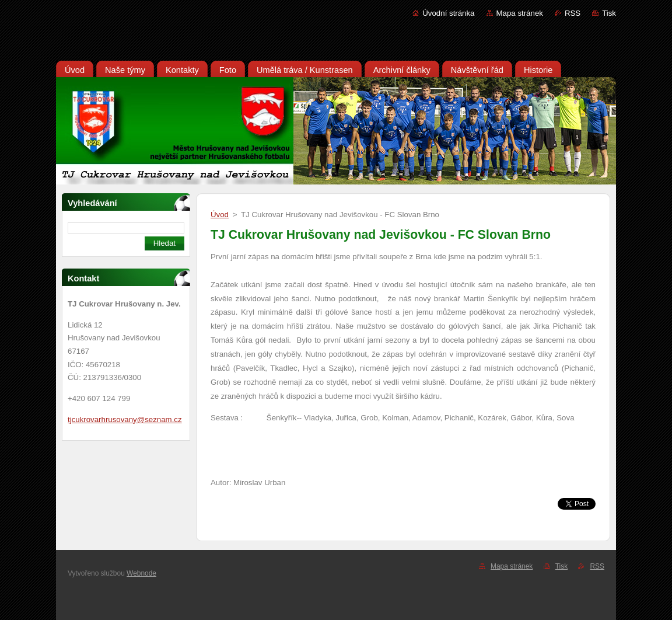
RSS (573, 13)
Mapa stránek (520, 13)
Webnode (141, 573)
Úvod (220, 215)
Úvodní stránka (448, 13)
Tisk (609, 13)
